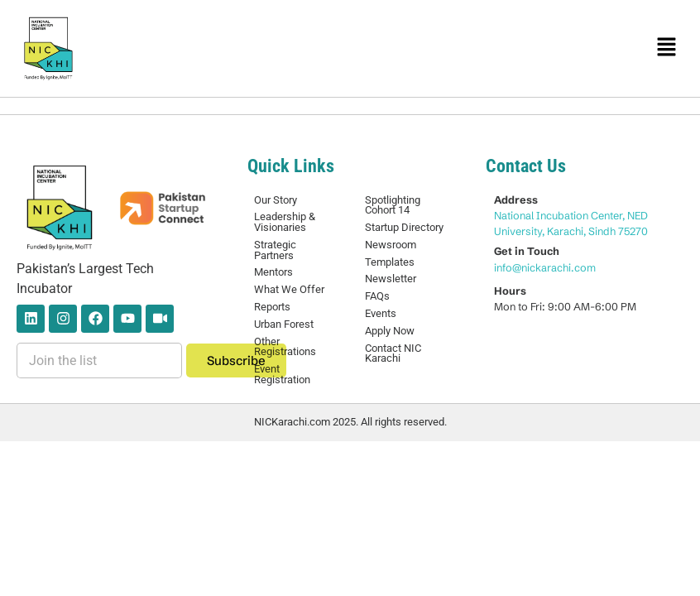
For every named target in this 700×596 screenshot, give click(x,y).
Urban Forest (284, 324)
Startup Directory (404, 227)
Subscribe (236, 360)
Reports (272, 307)
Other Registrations (285, 347)
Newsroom (391, 245)
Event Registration (282, 374)
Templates (390, 262)
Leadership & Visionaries (285, 222)
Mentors (273, 272)
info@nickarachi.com (545, 267)
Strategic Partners (275, 250)
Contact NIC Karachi (393, 353)
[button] (667, 48)
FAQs (377, 296)
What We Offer (289, 289)
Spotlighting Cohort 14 (393, 205)
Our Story (276, 200)
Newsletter (391, 279)
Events (381, 313)
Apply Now (390, 331)
